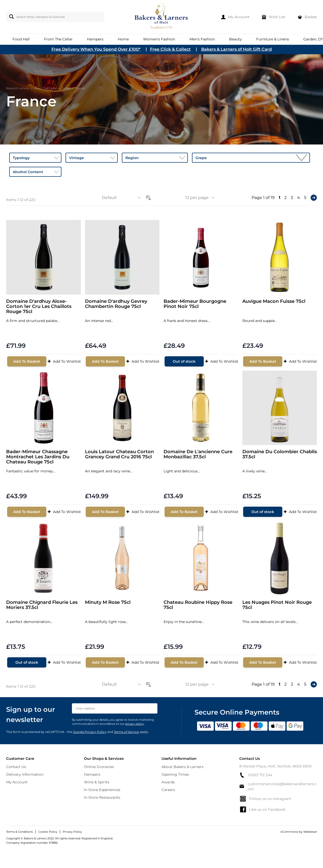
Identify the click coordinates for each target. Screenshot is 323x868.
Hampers (92, 774)
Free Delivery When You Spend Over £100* (96, 49)
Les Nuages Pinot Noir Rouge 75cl (277, 605)
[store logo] (162, 17)
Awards (168, 782)
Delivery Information (25, 774)
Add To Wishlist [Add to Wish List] (64, 361)
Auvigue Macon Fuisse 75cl (274, 301)
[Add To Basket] (27, 361)
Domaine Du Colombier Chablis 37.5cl (280, 454)
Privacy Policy (72, 832)
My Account (17, 782)
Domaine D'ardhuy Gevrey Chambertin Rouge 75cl (116, 304)
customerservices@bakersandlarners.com (278, 786)
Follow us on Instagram (265, 799)
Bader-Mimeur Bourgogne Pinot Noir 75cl (195, 304)
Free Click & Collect (170, 49)
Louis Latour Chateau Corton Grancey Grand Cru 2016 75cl (119, 454)
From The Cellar (46, 88)
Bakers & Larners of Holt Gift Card (236, 49)
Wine (66, 88)
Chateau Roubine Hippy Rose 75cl (198, 605)
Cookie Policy (48, 832)
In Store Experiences (102, 790)
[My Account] (235, 17)
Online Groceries (99, 767)
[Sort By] (123, 198)
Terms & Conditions (19, 832)
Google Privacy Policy (90, 732)
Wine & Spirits (97, 782)
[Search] (10, 17)
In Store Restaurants (102, 797)
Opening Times (175, 774)
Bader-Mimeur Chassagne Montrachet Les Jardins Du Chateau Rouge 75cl (38, 457)
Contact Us (16, 767)
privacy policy (134, 724)
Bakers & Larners (18, 88)
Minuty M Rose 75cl (108, 602)
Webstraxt (310, 832)
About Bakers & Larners (182, 767)
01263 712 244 (256, 775)
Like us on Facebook (262, 809)
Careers (168, 790)
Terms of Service (126, 732)
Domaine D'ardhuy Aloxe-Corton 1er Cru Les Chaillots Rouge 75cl (39, 307)
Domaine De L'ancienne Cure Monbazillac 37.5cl (198, 454)
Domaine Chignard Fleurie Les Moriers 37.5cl (42, 605)
